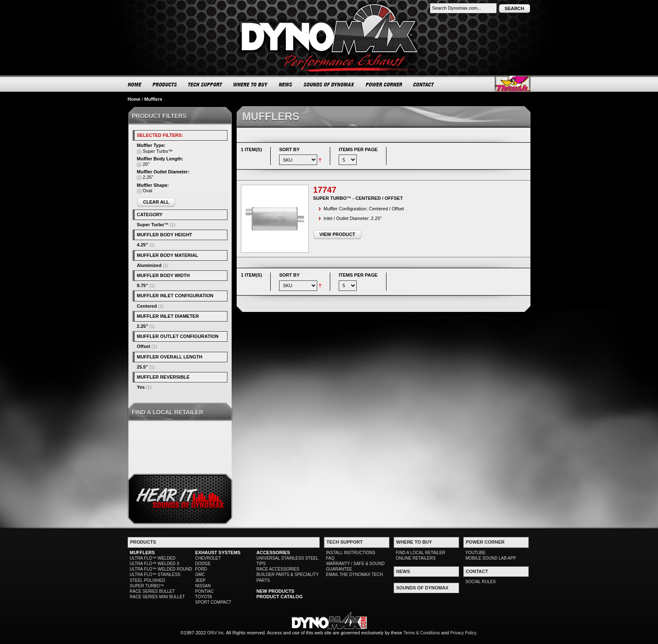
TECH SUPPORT (205, 84)
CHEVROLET (208, 558)
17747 (325, 190)
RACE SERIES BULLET (152, 591)
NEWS (286, 84)
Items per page (358, 149)
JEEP (200, 580)
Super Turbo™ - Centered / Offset (358, 198)
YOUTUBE (475, 553)
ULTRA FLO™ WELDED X (155, 564)
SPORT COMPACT (213, 602)
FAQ (330, 558)
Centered (147, 306)
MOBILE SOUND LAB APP (491, 558)
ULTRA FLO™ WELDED (153, 558)
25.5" (142, 367)
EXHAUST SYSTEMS (218, 552)
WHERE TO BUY (251, 84)
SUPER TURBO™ (147, 586)
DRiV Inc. (216, 633)
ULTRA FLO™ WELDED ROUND (161, 569)
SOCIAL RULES (480, 582)
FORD (201, 569)
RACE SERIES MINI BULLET (157, 597)
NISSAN (203, 586)
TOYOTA (204, 597)
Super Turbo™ (153, 225)
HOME (135, 84)
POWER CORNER (384, 84)
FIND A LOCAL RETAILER (420, 553)
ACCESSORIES (273, 552)
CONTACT (424, 84)
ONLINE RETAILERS (416, 558)
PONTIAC (204, 591)
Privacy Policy (463, 633)
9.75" (142, 285)
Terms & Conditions (422, 633)
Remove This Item (139, 152)
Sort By (289, 149)
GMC (200, 575)
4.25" (142, 245)
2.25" (142, 326)
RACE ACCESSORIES (278, 569)
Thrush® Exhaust (513, 84)
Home (134, 99)
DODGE (203, 564)
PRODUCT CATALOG (279, 597)
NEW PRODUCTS (275, 591)
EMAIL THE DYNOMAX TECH (354, 575)
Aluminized (149, 265)
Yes (141, 387)
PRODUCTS (165, 84)
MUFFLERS (142, 552)
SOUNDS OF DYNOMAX (329, 84)
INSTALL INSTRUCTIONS (351, 553)
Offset (144, 346)
